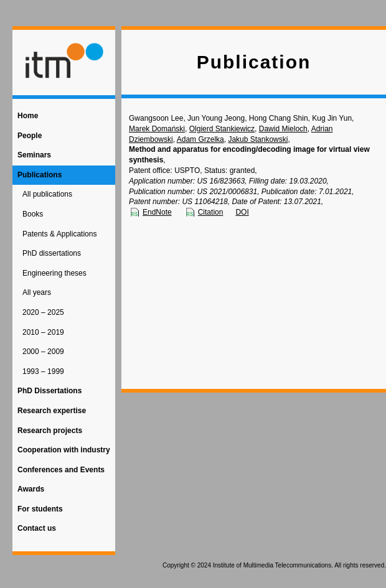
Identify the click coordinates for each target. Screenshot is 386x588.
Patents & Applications (59, 234)
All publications (47, 194)
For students (40, 509)
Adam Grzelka (200, 139)
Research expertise (52, 411)
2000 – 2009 (43, 352)
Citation (211, 212)
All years (37, 292)
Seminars (34, 155)
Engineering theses (54, 273)
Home (28, 116)
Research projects (50, 431)
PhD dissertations (52, 253)
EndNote (157, 212)
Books (33, 214)
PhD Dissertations (49, 391)
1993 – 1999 (43, 371)
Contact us (37, 528)
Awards (31, 489)
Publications (40, 175)
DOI (242, 212)
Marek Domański (157, 129)
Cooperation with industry (64, 450)
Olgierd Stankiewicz (222, 129)
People (30, 136)
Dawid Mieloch (283, 129)
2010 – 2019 (43, 332)
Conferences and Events (61, 470)
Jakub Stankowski (258, 139)
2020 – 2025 (43, 312)
